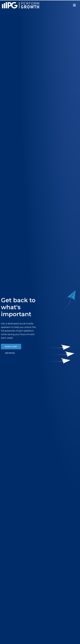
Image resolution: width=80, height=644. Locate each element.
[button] (74, 5)
